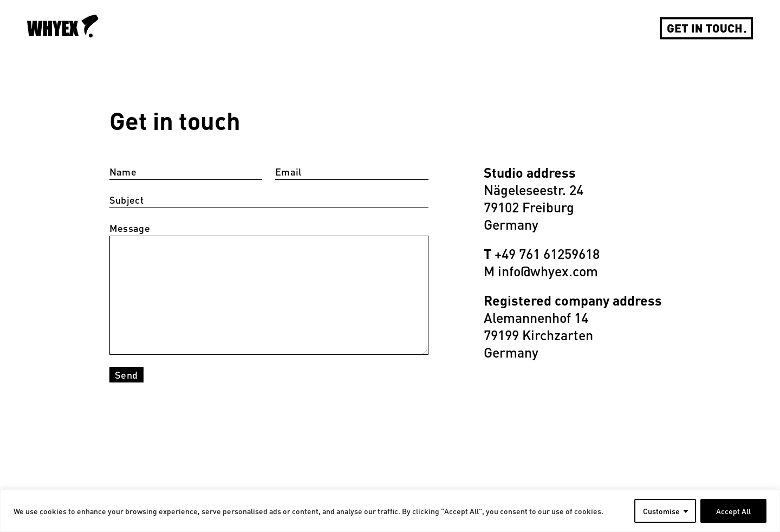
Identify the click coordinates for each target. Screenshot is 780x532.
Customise (661, 511)
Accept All (733, 511)
